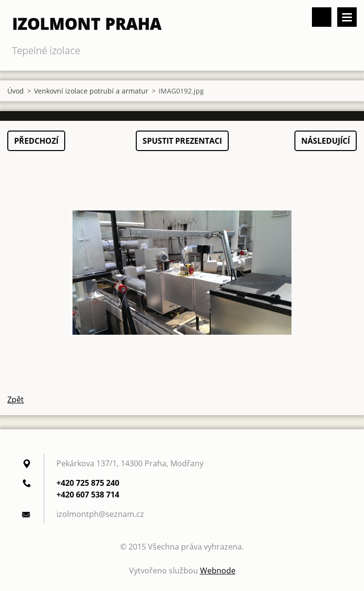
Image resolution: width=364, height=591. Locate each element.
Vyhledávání (322, 17)
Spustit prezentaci (182, 141)
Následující (326, 141)
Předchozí (36, 141)
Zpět (16, 400)
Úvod (16, 91)
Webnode (218, 571)
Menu (347, 17)
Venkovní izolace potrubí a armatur (91, 91)
